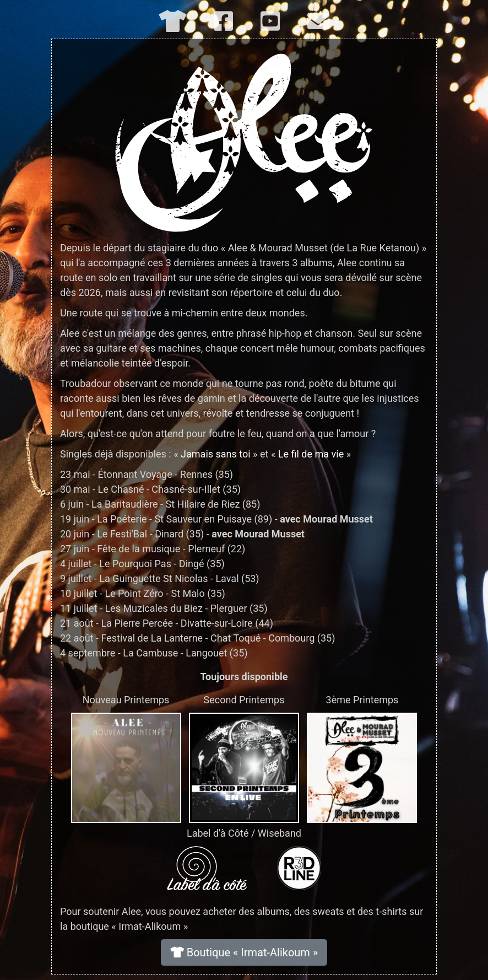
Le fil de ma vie (311, 454)
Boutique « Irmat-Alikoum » (244, 952)
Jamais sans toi (216, 454)
